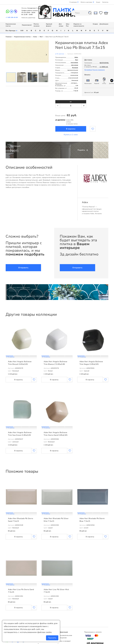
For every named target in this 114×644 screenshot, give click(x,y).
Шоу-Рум (68, 25)
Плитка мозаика (37, 25)
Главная (9, 37)
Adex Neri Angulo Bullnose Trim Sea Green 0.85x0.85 (20, 434)
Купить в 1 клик (71, 135)
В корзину (71, 129)
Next (46, 55)
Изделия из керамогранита (79, 25)
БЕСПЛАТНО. (104, 63)
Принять (52, 638)
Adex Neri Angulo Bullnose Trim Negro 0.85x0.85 (91, 363)
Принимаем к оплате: (93, 632)
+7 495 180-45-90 (12, 17)
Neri (41, 37)
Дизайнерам (104, 24)
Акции (98, 2)
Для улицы (61, 25)
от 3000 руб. (104, 67)
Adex (35, 37)
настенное (74, 62)
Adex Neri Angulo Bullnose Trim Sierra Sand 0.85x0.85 (56, 434)
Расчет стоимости (99, 70)
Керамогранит (27, 25)
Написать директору (28, 18)
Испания (75, 68)
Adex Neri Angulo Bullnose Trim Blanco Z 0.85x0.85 (56, 363)
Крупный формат (49, 25)
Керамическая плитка (22, 37)
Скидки (95, 24)
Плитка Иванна (57, 12)
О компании (73, 2)
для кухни (75, 65)
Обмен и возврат (64, 641)
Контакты (105, 2)
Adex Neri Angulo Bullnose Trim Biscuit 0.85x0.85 (20, 363)
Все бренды (12, 31)
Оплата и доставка (86, 2)
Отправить (23, 268)
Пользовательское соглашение (65, 637)
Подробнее (88, 70)
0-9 (22, 31)
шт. (71, 102)
